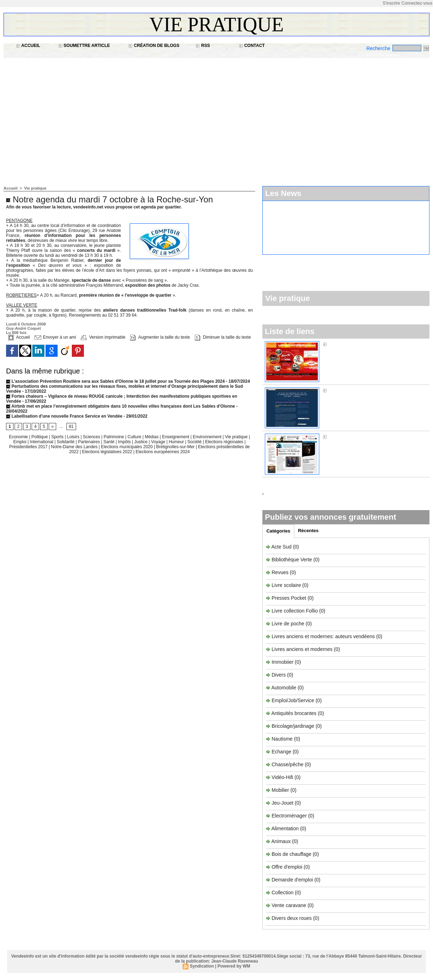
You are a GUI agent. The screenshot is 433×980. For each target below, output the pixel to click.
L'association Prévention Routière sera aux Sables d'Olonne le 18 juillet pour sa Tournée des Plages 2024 (115, 381)
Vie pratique (216, 25)
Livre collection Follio (295, 611)
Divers (279, 675)
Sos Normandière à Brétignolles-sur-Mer (373, 390)
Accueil (28, 46)
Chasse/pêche (288, 764)
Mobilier (280, 790)
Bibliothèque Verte (293, 560)
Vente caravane (289, 905)
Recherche (379, 48)
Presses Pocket (290, 598)
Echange (281, 752)
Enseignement (176, 437)
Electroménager (289, 816)
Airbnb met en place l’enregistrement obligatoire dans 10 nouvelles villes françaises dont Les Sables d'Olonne (121, 406)
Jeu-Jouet (282, 803)
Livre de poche (289, 624)
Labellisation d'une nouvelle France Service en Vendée (64, 416)
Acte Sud (282, 547)
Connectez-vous (417, 3)
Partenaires (90, 442)
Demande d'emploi (293, 880)
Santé (110, 442)
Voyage (158, 442)
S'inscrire (391, 3)
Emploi (20, 442)
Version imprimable (103, 337)
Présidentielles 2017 (29, 447)
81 (71, 427)
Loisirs (74, 437)
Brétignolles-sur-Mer (176, 447)
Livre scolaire (286, 585)
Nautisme (282, 739)
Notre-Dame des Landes (75, 447)
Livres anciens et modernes (302, 649)
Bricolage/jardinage (293, 726)
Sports (58, 437)
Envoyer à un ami (55, 337)
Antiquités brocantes (295, 713)
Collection (283, 892)
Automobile (284, 688)
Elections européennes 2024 (163, 452)
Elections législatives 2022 (107, 452)
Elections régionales (225, 442)
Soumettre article (84, 46)
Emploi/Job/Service (293, 700)
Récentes (308, 531)
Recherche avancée (383, 55)
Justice (142, 442)
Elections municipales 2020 (127, 447)
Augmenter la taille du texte (160, 337)
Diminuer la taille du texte (223, 337)
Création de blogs (154, 46)
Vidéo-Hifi (283, 777)
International (42, 442)
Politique (40, 437)
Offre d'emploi (287, 867)
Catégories (278, 531)
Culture (135, 437)
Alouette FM (341, 344)
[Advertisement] (216, 118)
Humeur (177, 442)
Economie (19, 437)
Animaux (281, 841)
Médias (152, 437)
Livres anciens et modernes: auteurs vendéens (323, 636)
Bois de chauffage (292, 854)
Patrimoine (115, 437)
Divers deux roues (292, 918)
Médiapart (340, 436)
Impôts (124, 442)
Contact (252, 46)
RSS (203, 46)
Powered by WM (234, 966)
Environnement (207, 437)
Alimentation (285, 828)
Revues (281, 572)
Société (194, 442)
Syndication (202, 966)
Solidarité (66, 442)
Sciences (92, 437)
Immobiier (283, 662)
